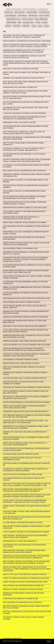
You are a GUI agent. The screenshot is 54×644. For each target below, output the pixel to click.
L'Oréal (38, 23)
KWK (20, 23)
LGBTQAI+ (17, 26)
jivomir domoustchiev (14, 9)
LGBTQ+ (8, 26)
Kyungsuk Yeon (28, 23)
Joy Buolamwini (44, 12)
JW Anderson (22, 16)
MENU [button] (49, 4)
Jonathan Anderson (29, 9)
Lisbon (34, 26)
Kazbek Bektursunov (13, 19)
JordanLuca (9, 12)
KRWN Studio (11, 23)
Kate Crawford (44, 16)
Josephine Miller (32, 12)
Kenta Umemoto (28, 19)
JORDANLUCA (42, 9)
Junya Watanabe (10, 16)
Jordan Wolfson (19, 12)
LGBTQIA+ (26, 26)
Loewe (40, 26)
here (16, 641)
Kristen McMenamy (41, 19)
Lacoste (45, 23)
